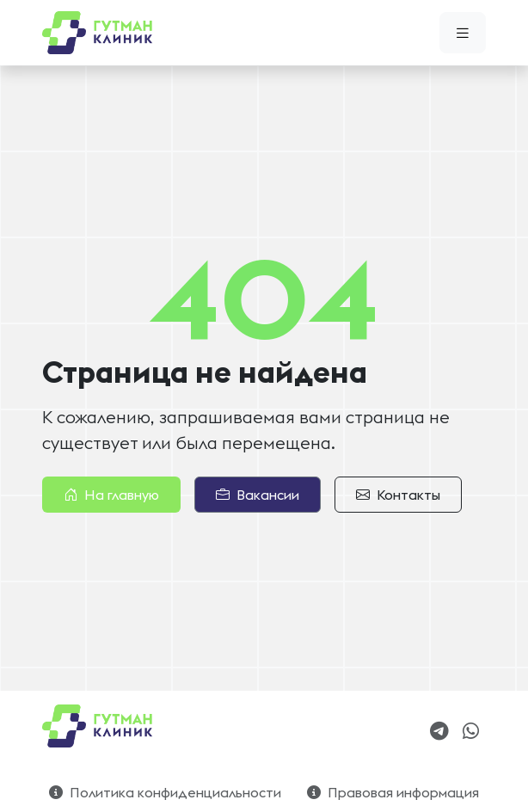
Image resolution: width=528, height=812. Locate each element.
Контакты (398, 495)
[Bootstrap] (99, 726)
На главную (111, 495)
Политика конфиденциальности (165, 792)
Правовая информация (393, 792)
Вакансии (258, 495)
